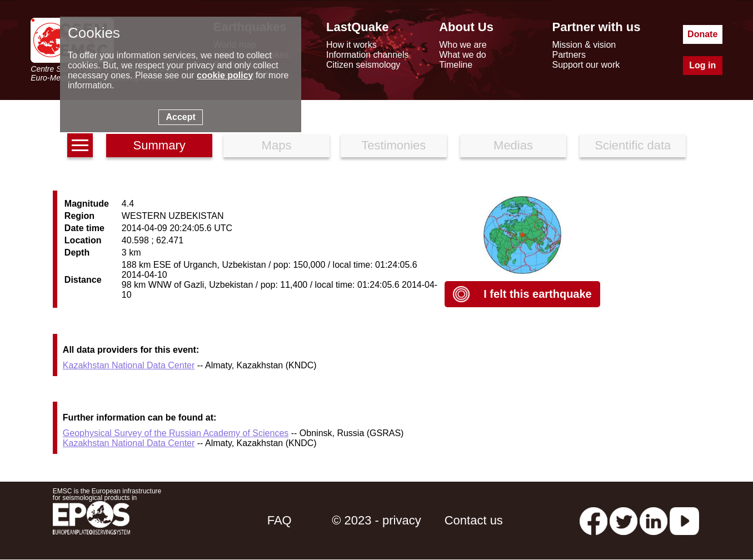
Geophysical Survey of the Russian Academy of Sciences (176, 433)
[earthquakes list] (80, 145)
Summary (159, 145)
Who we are (463, 45)
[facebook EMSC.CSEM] (594, 520)
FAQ (280, 520)
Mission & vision (584, 45)
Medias (513, 145)
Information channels (368, 55)
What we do (462, 55)
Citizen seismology (363, 65)
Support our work (586, 65)
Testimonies (393, 145)
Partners (569, 55)
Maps (277, 145)
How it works (351, 45)
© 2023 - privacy (376, 520)
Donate (702, 34)
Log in (702, 65)
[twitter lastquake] (624, 520)
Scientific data (633, 145)
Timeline (456, 65)
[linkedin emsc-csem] (654, 520)
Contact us (474, 520)
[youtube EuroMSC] (684, 520)
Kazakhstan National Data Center (129, 365)
